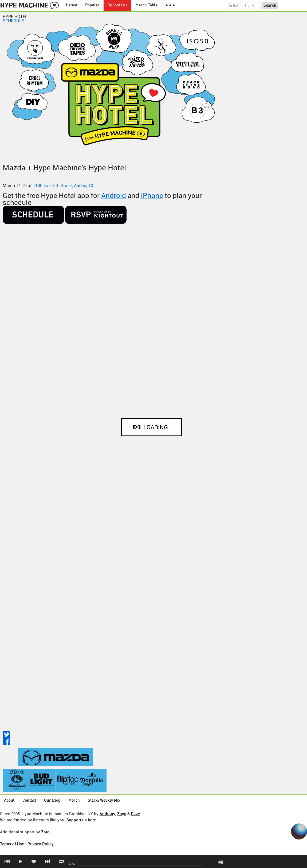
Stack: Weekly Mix (104, 801)
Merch (74, 801)
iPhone (152, 195)
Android (114, 195)
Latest (72, 5)
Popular (92, 5)
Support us (117, 5)
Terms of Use (12, 844)
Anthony (107, 814)
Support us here (81, 820)
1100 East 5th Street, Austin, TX (63, 185)
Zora (45, 832)
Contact (29, 801)
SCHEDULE (13, 21)
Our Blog (52, 801)
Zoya (122, 814)
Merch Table (146, 5)
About (9, 801)
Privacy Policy (41, 844)
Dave (135, 814)
